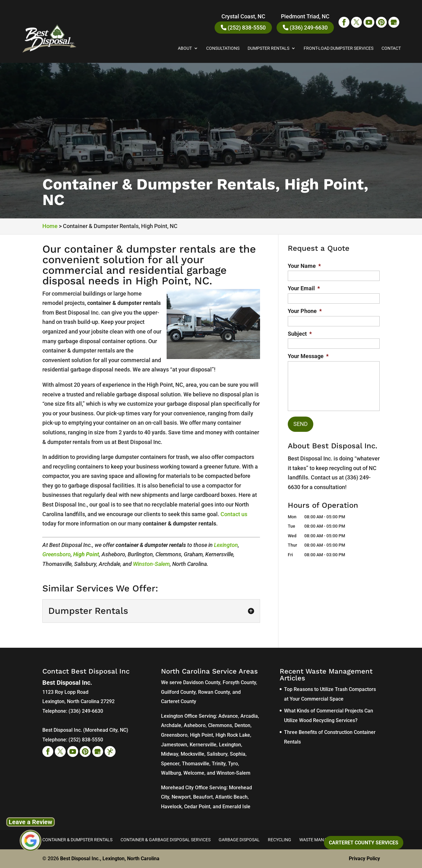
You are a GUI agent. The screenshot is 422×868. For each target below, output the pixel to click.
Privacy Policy (364, 859)
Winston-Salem (151, 564)
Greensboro (57, 554)
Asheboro (195, 725)
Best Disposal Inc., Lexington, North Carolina (110, 859)
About (185, 48)
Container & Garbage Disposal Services (166, 840)
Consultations (223, 48)
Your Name (304, 266)
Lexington (226, 545)
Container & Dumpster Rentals (77, 840)
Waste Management (322, 840)
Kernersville (203, 745)
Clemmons (220, 725)
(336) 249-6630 (305, 28)
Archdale (171, 725)
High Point (86, 554)
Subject (300, 334)
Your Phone (305, 311)
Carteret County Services (364, 843)
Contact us (234, 514)
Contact (391, 48)
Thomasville (196, 764)
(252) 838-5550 (243, 28)
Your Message (308, 356)
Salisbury (217, 754)
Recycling (280, 840)
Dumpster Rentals (268, 48)
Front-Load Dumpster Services (339, 48)
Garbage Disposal (239, 840)
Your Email (304, 288)
